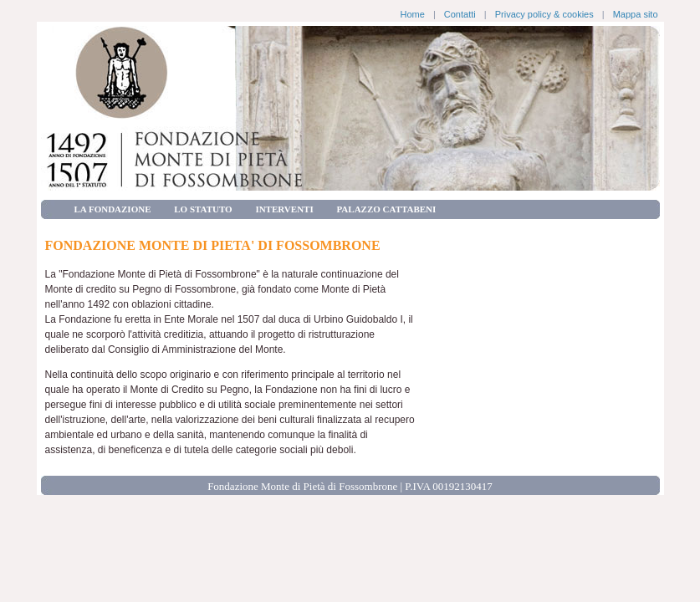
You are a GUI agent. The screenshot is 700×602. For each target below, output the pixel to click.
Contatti (460, 14)
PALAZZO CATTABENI (386, 209)
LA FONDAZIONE (113, 209)
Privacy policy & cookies (544, 14)
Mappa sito (636, 14)
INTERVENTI (284, 209)
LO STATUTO (203, 209)
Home (412, 14)
